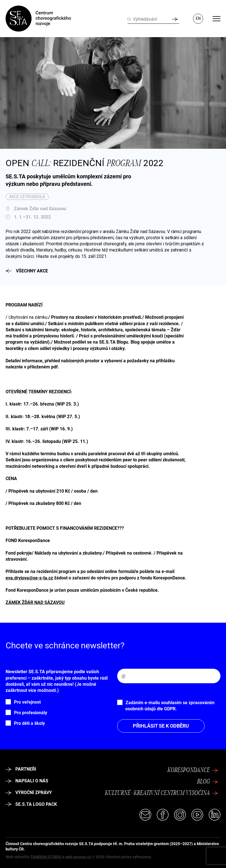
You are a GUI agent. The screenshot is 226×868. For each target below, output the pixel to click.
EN (198, 18)
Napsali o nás (27, 781)
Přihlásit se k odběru (161, 726)
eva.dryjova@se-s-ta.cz (29, 578)
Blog (208, 782)
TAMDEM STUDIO (46, 857)
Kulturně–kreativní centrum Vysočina (162, 793)
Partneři (21, 769)
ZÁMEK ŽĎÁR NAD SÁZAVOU (35, 602)
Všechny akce (27, 271)
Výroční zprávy (29, 793)
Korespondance (193, 770)
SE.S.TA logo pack (31, 804)
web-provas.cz (78, 857)
